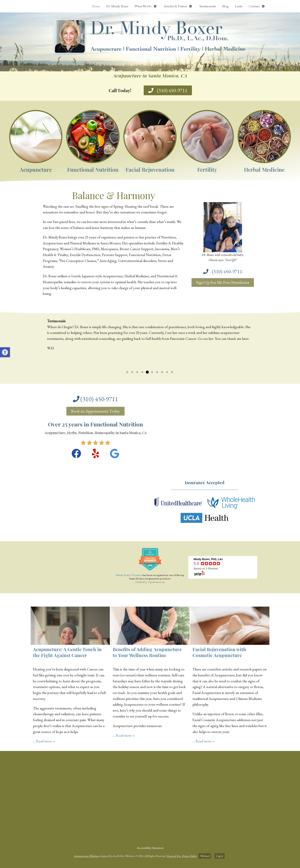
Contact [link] (254, 6)
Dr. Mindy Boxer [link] (117, 6)
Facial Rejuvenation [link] (150, 170)
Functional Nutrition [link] (93, 170)
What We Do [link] (143, 6)
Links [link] (239, 6)
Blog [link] (225, 6)
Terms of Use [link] (174, 856)
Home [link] (96, 6)
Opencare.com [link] (156, 582)
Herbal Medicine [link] (264, 170)
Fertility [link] (207, 170)
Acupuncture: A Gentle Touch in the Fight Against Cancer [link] (67, 652)
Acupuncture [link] (36, 170)
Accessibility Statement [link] (150, 848)
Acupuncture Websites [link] (86, 856)
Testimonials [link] (208, 6)
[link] (5, 352)
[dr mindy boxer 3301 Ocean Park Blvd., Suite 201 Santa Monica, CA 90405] (150, 797)
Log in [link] (220, 856)
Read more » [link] (46, 741)
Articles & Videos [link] (175, 6)
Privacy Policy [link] (189, 856)
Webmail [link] (205, 856)
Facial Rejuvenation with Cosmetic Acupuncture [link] (219, 652)
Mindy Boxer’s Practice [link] (129, 575)
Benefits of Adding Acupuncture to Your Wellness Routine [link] (147, 652)
